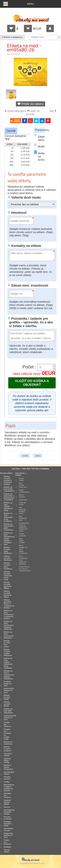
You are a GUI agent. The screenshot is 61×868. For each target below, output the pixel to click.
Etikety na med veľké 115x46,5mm (9, 489)
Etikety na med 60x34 (7, 704)
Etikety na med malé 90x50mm (8, 550)
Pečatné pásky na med (8, 684)
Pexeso (7, 807)
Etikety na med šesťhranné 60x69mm (9, 635)
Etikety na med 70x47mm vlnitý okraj (8, 576)
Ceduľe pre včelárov (7, 724)
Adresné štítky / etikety (7, 760)
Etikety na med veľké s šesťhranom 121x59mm (9, 497)
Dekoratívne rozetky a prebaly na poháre (9, 788)
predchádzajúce (15, 111)
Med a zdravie (22, 496)
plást (38, 456)
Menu (30, 4)
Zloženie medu (22, 504)
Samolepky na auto (9, 829)
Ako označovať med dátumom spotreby (23, 560)
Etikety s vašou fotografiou (9, 767)
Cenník (11, 131)
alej (53, 111)
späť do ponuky (33, 113)
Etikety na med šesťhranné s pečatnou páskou (9, 614)
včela (25, 456)
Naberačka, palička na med (9, 835)
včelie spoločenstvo (24, 491)
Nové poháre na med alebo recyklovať (23, 549)
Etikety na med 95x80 (7, 697)
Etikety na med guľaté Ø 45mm (7, 594)
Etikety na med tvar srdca (7, 644)
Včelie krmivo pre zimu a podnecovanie (25, 569)
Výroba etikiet (7, 851)
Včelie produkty (23, 535)
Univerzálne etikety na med (9, 690)
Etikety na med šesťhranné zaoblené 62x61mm (9, 625)
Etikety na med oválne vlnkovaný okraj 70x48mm (8, 663)
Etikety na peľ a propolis (7, 749)
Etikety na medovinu (8, 743)
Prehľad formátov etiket (8, 824)
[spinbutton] (45, 367)
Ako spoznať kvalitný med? (22, 510)
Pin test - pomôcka (8, 818)
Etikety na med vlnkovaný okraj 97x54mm (8, 517)
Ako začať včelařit (22, 541)
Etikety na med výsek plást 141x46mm (8, 527)
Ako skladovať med (23, 518)
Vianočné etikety (8, 755)
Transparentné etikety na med (10, 718)
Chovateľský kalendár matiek (9, 812)
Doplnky (7, 847)
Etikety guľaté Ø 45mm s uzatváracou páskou (9, 604)
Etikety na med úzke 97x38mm (8, 566)
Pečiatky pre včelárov (7, 795)
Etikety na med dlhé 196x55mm (8, 711)
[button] (54, 366)
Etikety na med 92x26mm (8, 558)
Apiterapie (23, 500)
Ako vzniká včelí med (23, 485)
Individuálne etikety (9, 773)
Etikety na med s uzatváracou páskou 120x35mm (9, 675)
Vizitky (7, 782)
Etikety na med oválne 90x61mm (8, 652)
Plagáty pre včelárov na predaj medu (7, 734)
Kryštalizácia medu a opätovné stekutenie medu (24, 527)
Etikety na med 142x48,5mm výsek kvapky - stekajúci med (9, 539)
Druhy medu (21, 479)
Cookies (45, 469)
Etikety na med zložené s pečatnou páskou (8, 480)
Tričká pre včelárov (7, 842)
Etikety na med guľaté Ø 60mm (7, 585)
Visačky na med (7, 778)
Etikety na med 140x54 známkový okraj (8, 507)
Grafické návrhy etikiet (7, 802)
